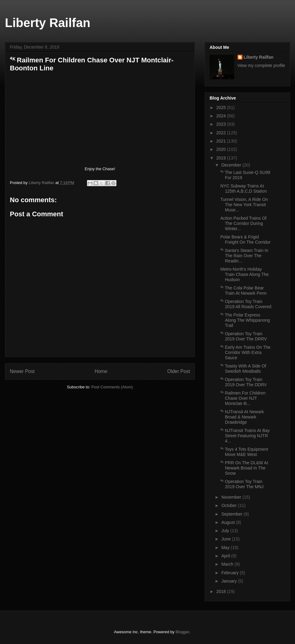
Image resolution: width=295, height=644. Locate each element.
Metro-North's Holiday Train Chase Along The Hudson (244, 274)
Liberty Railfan (48, 23)
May (226, 548)
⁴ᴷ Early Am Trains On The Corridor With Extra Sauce (245, 352)
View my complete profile (261, 65)
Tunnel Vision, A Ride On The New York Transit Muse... (244, 205)
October (230, 505)
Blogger (182, 632)
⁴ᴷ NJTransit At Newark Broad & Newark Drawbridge (242, 417)
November (232, 497)
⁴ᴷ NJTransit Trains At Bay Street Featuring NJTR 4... (245, 436)
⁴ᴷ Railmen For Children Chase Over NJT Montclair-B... (243, 398)
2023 (222, 124)
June (226, 539)
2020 (222, 149)
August (228, 522)
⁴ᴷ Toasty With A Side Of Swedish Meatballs (243, 369)
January (230, 581)
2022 (222, 133)
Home (101, 371)
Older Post (179, 371)
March (228, 564)
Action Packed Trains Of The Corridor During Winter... (243, 223)
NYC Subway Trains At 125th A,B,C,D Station (244, 188)
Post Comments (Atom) (112, 387)
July (226, 531)
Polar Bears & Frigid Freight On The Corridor (245, 240)
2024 (222, 116)
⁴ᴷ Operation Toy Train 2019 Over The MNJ (242, 484)
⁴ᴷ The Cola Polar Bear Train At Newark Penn (244, 291)
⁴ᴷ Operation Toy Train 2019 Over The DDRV (244, 382)
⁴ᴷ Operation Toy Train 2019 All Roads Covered (246, 304)
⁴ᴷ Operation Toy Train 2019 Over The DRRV (244, 336)
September (232, 514)
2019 (222, 158)
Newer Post (22, 371)
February (230, 573)
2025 (222, 108)
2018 (222, 591)
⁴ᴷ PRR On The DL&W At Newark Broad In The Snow (244, 468)
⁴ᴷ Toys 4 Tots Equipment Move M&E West (244, 452)
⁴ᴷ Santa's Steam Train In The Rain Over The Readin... (244, 256)
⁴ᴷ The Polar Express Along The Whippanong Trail (245, 320)
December (232, 165)
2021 (222, 141)
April (226, 556)
